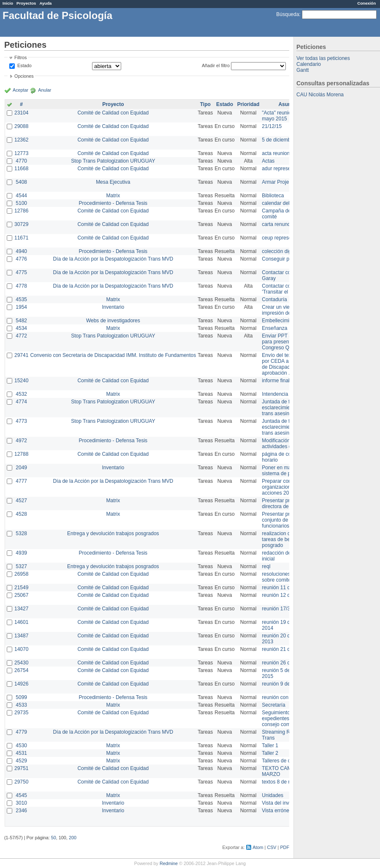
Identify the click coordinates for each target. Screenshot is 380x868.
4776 (21, 259)
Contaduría (274, 299)
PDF (285, 847)
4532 (21, 394)
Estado (24, 65)
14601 (21, 622)
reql (266, 566)
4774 (21, 402)
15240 (21, 381)
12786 (21, 211)
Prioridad (248, 104)
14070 (21, 649)
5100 (21, 203)
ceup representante (284, 238)
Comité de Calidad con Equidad (113, 113)
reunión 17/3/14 (279, 609)
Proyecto (113, 104)
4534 (21, 328)
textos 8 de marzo (282, 782)
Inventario (113, 307)
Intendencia (275, 394)
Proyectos (26, 3)
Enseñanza (274, 328)
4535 (21, 299)
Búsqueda (288, 14)
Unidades (273, 795)
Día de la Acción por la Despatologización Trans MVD (113, 259)
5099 (21, 697)
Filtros (20, 57)
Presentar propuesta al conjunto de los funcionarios (287, 520)
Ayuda (45, 3)
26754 (21, 670)
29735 (21, 713)
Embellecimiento (280, 321)
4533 (21, 705)
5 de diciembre (278, 140)
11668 (21, 169)
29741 (21, 355)
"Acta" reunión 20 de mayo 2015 (285, 116)
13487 (21, 636)
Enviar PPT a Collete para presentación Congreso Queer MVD (287, 342)
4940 (21, 251)
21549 (21, 588)
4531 (21, 753)
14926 (21, 684)
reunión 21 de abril (283, 649)
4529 (21, 761)
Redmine (169, 863)
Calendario (309, 64)
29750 (21, 782)
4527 (21, 501)
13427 (21, 609)
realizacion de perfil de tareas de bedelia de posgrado (287, 539)
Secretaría (273, 705)
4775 (21, 272)
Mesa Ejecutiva (113, 182)
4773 (21, 421)
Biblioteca (273, 196)
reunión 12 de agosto (286, 595)
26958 (21, 574)
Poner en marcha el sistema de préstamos (286, 471)
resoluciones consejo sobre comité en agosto (288, 577)
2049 (21, 468)
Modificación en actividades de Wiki (284, 444)
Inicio (8, 3)
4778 (21, 286)
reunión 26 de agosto (286, 663)
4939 (21, 553)
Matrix (113, 196)
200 (73, 838)
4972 (21, 441)
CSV (271, 847)
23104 (21, 113)
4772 (21, 336)
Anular (45, 90)
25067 (21, 595)
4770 (21, 161)
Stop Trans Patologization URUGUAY (113, 161)
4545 (21, 795)
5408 (21, 182)
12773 (21, 153)
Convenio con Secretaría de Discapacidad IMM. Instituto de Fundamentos (113, 355)
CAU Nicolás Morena (320, 95)
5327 (21, 566)
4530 (21, 746)
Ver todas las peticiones (323, 58)
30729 (21, 224)
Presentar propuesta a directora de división (287, 503)
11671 (21, 238)
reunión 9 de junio (282, 684)
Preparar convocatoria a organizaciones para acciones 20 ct (289, 487)
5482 (21, 321)
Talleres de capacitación (289, 761)
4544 (21, 196)
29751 (21, 768)
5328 (21, 533)
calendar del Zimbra (284, 203)
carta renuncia (278, 224)
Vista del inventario (283, 803)
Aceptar (20, 90)
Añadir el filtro (216, 65)
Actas (268, 161)
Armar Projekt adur (283, 182)
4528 (21, 514)
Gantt (303, 70)
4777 (21, 481)
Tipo (205, 104)
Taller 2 (270, 753)
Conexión (366, 3)
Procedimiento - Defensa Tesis (113, 203)
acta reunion (276, 153)
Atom (258, 847)
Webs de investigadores (113, 321)
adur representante (283, 169)
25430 (21, 663)
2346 (21, 811)
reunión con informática (288, 697)
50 (54, 838)
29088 (21, 126)
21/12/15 (272, 126)
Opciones (24, 76)
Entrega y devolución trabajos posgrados (113, 533)
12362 (21, 140)
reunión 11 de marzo (285, 588)
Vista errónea (277, 811)
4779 (21, 732)
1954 (21, 307)
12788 (21, 454)
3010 (21, 803)
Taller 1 (270, 746)
